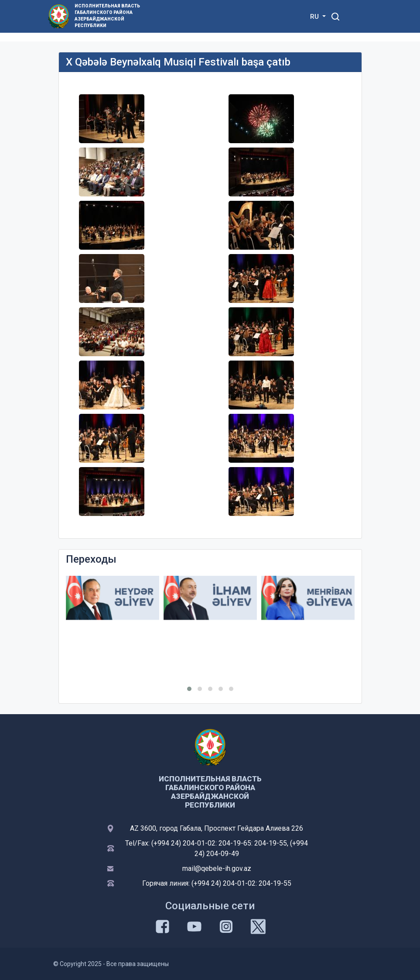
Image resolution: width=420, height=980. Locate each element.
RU (315, 17)
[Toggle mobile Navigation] (357, 16)
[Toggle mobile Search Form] (336, 15)
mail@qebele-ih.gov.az (217, 868)
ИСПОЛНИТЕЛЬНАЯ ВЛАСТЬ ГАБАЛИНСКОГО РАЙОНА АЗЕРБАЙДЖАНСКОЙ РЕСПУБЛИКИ (107, 16)
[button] (189, 689)
